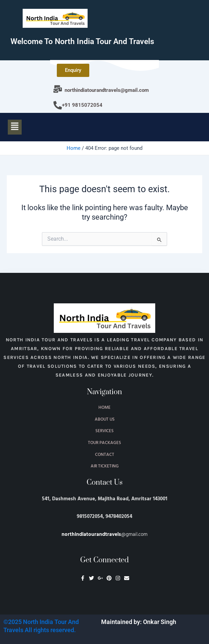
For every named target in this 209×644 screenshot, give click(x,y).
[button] (15, 127)
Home (74, 148)
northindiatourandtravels (91, 535)
